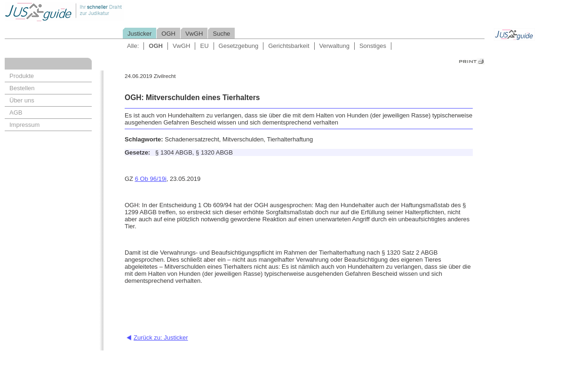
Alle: (133, 46)
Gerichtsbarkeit (289, 46)
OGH (168, 34)
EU (204, 46)
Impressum (24, 125)
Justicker (139, 34)
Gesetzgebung (239, 46)
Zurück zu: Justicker (161, 338)
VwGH (194, 34)
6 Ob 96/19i (151, 179)
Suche (221, 34)
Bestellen (22, 88)
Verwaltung (334, 46)
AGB (16, 113)
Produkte (22, 76)
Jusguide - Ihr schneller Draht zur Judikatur (95, 12)
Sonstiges (373, 46)
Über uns (22, 100)
